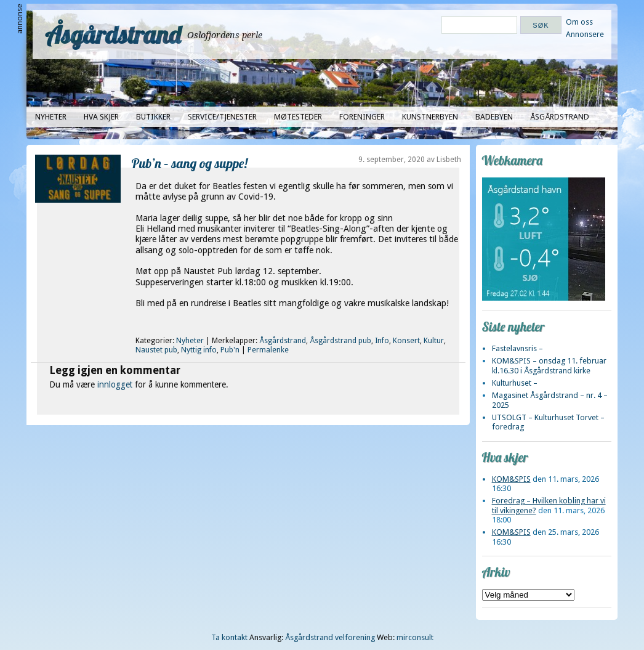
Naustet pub (156, 350)
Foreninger (362, 117)
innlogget (115, 384)
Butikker (153, 117)
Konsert (406, 341)
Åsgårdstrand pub (340, 341)
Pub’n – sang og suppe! (190, 163)
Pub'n (230, 350)
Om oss (579, 22)
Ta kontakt (229, 637)
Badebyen (494, 117)
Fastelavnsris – (517, 348)
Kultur (434, 341)
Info (382, 341)
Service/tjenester (222, 117)
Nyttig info (199, 350)
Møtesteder (298, 117)
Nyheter (51, 117)
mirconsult (415, 637)
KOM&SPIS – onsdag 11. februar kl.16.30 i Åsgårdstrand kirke (549, 365)
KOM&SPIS (511, 479)
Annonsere (585, 34)
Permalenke (268, 350)
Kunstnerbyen (430, 117)
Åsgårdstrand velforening (330, 637)
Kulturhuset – (515, 383)
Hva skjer (101, 117)
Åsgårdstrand (113, 35)
